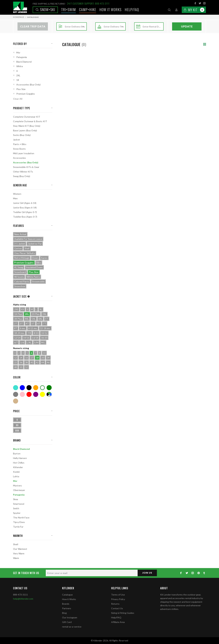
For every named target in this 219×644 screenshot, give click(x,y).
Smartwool (19, 504)
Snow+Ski (45, 9)
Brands (66, 604)
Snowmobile (38, 281)
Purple (36, 394)
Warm (16, 558)
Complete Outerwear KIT (27, 117)
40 (32, 362)
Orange (36, 388)
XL (41, 309)
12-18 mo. (45, 328)
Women (17, 194)
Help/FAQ (132, 9)
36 (21, 362)
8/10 (36, 333)
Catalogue (67, 595)
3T (21, 323)
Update (187, 26)
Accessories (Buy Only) (28, 85)
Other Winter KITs (23, 172)
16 (26, 358)
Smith (16, 508)
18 (18, 80)
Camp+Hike (88, 9)
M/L (43, 342)
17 (32, 358)
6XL (40, 319)
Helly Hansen (20, 458)
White (20, 66)
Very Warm (19, 553)
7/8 (29, 333)
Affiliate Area (118, 622)
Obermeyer (19, 490)
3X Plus (18, 319)
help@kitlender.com (23, 599)
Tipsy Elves (19, 522)
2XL (18, 75)
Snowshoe (20, 286)
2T (16, 323)
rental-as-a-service (72, 627)
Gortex (18, 248)
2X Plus (36, 314)
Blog (64, 613)
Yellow (42, 394)
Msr (18, 53)
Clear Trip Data (33, 26)
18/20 (44, 338)
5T (33, 323)
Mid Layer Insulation (24, 153)
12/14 (17, 338)
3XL (44, 314)
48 (16, 367)
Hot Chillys (19, 463)
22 (16, 362)
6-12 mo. (33, 328)
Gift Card (67, 622)
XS (22, 309)
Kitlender (18, 467)
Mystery (17, 485)
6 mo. (23, 328)
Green (49, 388)
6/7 (16, 342)
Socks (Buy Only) (22, 135)
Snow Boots (19, 149)
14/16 (26, 338)
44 (43, 362)
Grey (16, 394)
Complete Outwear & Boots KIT (30, 121)
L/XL (29, 342)
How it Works (69, 599)
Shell (27, 248)
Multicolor (49, 394)
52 (26, 367)
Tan (16, 401)
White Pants (33, 277)
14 (21, 358)
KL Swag (19, 267)
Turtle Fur (18, 527)
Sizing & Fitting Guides (123, 613)
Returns (115, 604)
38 (26, 362)
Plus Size (21, 89)
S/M (36, 342)
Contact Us (117, 608)
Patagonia (22, 57)
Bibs (39, 263)
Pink (22, 394)
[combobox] (75, 27)
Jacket (17, 140)
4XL (27, 319)
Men (15, 198)
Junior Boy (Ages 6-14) (25, 208)
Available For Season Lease (28, 239)
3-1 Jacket (20, 244)
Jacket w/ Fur (35, 244)
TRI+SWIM (68, 9)
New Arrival (20, 234)
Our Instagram (70, 617)
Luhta (16, 476)
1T (47, 319)
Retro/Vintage (22, 258)
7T (44, 323)
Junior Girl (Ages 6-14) (25, 203)
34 (48, 358)
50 (21, 367)
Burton (17, 453)
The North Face (21, 518)
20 (43, 358)
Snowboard (20, 272)
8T (16, 328)
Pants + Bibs (20, 144)
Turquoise (16, 388)
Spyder (17, 513)
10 (44, 353)
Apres (44, 258)
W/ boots (19, 277)
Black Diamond (24, 62)
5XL (34, 319)
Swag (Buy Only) (22, 176)
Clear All (18, 99)
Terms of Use (118, 595)
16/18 (35, 338)
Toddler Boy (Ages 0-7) (25, 217)
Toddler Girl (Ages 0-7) (25, 212)
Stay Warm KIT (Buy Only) (27, 126)
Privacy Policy (118, 599)
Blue (22, 388)
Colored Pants (22, 281)
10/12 (44, 333)
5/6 (22, 342)
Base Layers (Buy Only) (25, 130)
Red (29, 394)
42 (37, 362)
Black (29, 388)
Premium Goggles (26, 94)
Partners (67, 608)
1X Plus (18, 314)
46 (48, 362)
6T (39, 323)
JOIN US (147, 573)
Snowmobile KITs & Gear (26, 167)
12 (16, 358)
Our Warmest (20, 549)
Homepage (19, 17)
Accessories (20, 158)
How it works (110, 9)
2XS (16, 309)
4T (27, 323)
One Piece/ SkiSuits (25, 253)
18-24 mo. (19, 333)
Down (35, 258)
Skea (16, 499)
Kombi (16, 472)
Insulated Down (34, 267)
